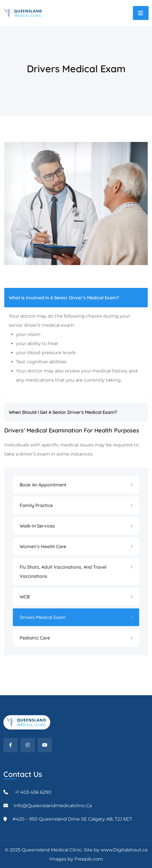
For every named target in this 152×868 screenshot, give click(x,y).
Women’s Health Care (43, 546)
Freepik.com (89, 859)
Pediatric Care (35, 638)
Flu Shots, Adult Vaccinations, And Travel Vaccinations (63, 572)
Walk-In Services (37, 526)
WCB (25, 597)
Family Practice (36, 505)
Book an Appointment (43, 485)
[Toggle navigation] (141, 13)
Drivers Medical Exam (43, 617)
